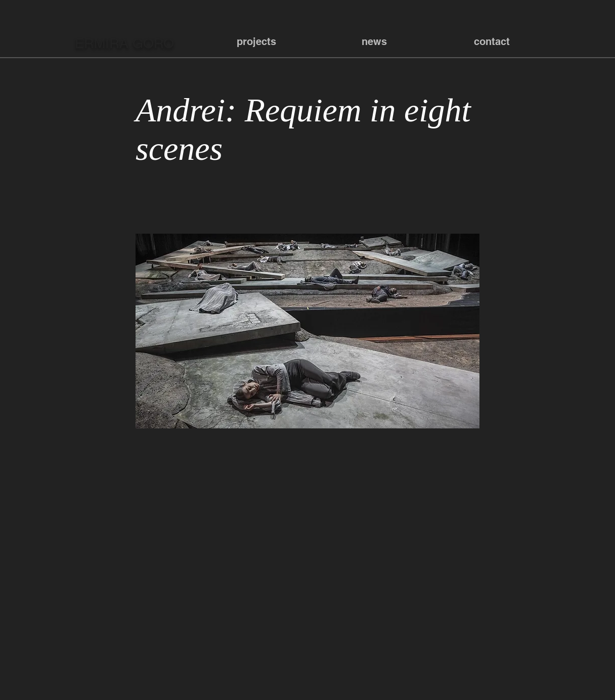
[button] (256, 42)
